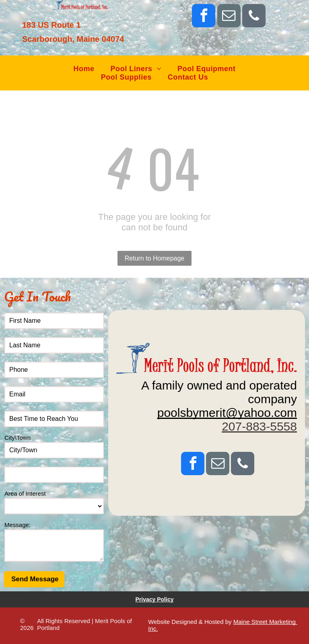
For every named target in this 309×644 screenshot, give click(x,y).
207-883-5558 (259, 426)
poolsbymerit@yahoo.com (227, 413)
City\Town (18, 438)
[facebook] (204, 17)
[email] (229, 17)
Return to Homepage (155, 258)
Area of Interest (25, 493)
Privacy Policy (155, 599)
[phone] (254, 17)
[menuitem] (84, 69)
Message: (18, 525)
